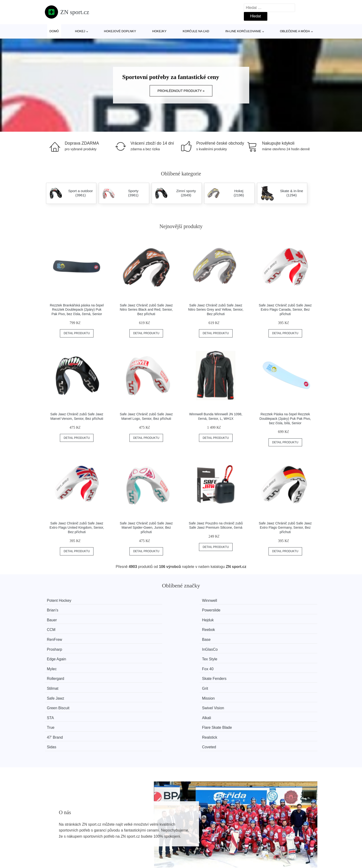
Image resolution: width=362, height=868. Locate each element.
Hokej (80, 31)
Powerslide (270, 600)
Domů (54, 31)
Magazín (157, 819)
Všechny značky (61, 819)
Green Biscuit (202, 645)
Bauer (56, 609)
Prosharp (198, 618)
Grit (264, 636)
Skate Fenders (133, 636)
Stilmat (196, 636)
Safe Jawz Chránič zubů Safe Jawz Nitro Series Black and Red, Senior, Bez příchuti (146, 310)
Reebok (267, 609)
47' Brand (59, 662)
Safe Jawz (59, 645)
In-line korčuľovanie (243, 31)
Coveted (268, 662)
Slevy (52, 841)
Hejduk (126, 609)
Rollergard (59, 636)
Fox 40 (266, 627)
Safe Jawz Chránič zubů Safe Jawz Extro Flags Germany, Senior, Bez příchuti (285, 528)
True (194, 653)
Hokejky (159, 31)
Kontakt (258, 830)
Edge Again (60, 627)
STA (54, 653)
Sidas (195, 662)
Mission (127, 645)
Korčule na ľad (196, 31)
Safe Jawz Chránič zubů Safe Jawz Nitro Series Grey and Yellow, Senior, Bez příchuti (216, 310)
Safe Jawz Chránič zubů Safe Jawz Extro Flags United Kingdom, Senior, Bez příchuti (77, 528)
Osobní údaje (161, 841)
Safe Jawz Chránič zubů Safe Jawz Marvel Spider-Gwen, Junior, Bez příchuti (146, 528)
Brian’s (196, 600)
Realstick (128, 662)
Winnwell (128, 600)
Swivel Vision (272, 645)
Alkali (125, 653)
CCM (195, 609)
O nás (257, 819)
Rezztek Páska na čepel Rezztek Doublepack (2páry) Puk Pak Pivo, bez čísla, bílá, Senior (285, 418)
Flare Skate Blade (275, 653)
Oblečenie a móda (295, 31)
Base (125, 618)
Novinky (54, 830)
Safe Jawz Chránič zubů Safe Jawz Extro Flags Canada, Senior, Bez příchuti (285, 310)
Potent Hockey (63, 600)
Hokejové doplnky (120, 31)
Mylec (195, 627)
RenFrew (58, 618)
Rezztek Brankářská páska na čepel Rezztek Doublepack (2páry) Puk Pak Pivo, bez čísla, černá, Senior (77, 310)
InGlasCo (268, 618)
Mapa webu (159, 830)
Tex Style (128, 627)
